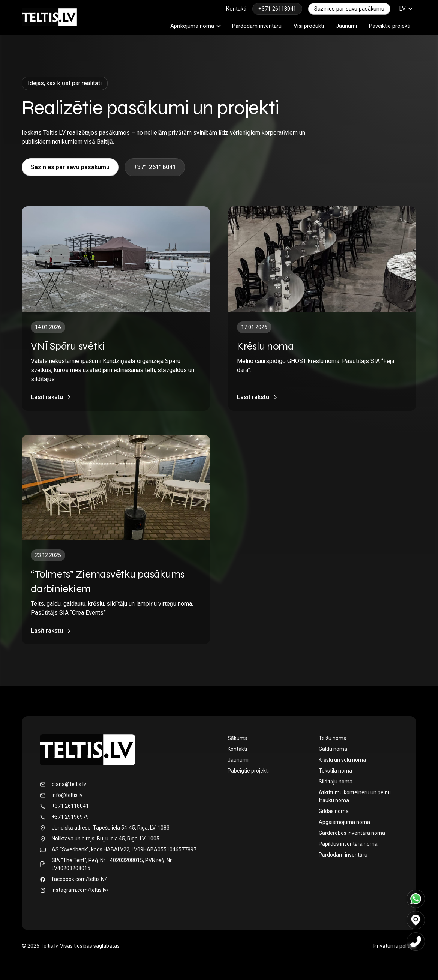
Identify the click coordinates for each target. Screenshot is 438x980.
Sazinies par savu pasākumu (349, 9)
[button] (406, 9)
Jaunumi (346, 26)
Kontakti (236, 9)
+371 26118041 (277, 9)
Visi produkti (309, 26)
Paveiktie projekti (390, 26)
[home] (49, 17)
